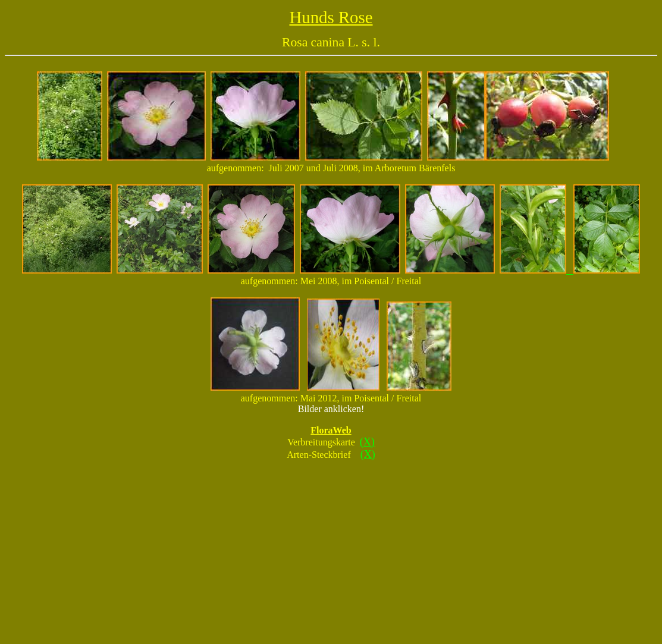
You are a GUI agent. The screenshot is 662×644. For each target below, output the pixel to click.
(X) (367, 442)
